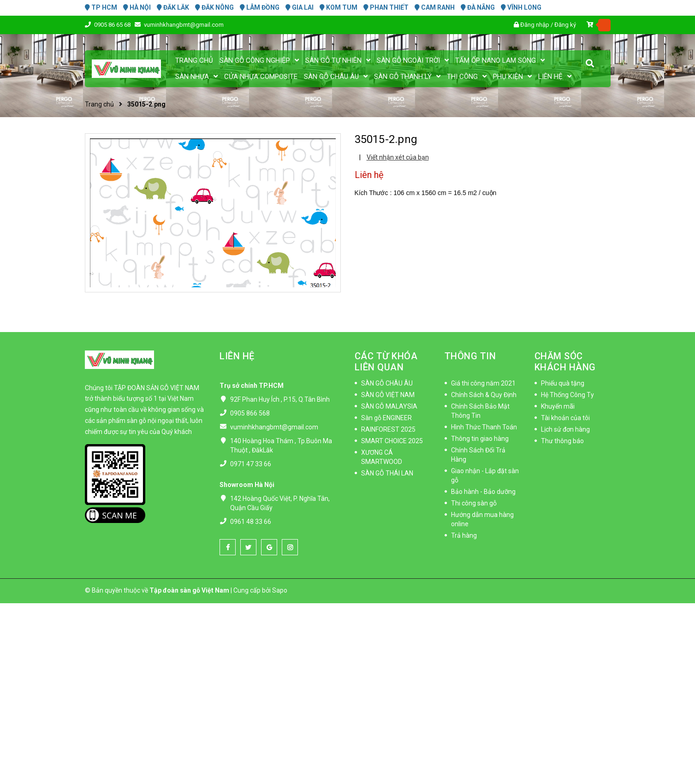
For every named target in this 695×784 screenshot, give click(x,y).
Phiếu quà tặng (563, 383)
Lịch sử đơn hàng (565, 429)
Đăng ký (565, 25)
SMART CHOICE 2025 (392, 441)
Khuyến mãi (558, 406)
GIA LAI (300, 7)
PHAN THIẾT (386, 7)
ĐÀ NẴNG (478, 7)
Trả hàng (464, 535)
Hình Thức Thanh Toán (484, 427)
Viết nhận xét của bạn (398, 157)
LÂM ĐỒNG (260, 7)
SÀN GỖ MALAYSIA (389, 406)
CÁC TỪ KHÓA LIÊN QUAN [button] (386, 362)
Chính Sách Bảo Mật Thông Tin (480, 411)
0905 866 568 (250, 413)
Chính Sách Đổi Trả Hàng (478, 455)
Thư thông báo (562, 441)
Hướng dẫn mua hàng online (482, 519)
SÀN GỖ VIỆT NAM (388, 395)
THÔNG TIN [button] (470, 356)
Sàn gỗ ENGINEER (386, 418)
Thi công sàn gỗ (474, 503)
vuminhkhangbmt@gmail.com (184, 25)
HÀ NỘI (137, 7)
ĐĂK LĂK (173, 7)
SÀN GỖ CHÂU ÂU (387, 383)
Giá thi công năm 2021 (483, 383)
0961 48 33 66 (251, 522)
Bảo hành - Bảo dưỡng (483, 492)
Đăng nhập (535, 25)
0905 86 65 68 (113, 25)
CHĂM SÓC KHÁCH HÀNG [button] (565, 362)
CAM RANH (435, 7)
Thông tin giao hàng (480, 439)
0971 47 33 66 (251, 464)
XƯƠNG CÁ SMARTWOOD (382, 457)
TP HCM (101, 7)
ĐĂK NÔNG (214, 7)
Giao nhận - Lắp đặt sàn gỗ (485, 475)
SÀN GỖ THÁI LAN (387, 473)
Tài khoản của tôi (565, 418)
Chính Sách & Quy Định (484, 395)
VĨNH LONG (521, 7)
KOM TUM (339, 7)
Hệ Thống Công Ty (567, 395)
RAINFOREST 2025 (388, 429)
